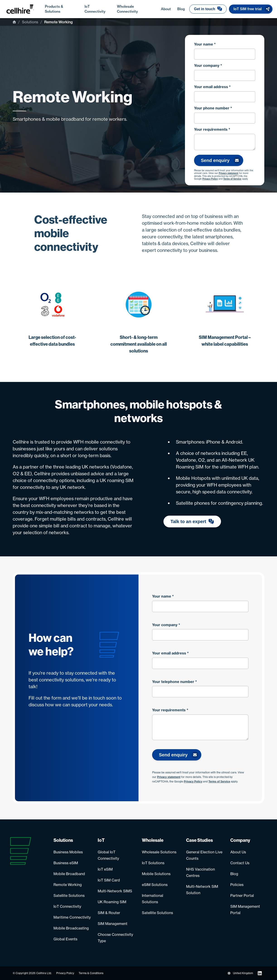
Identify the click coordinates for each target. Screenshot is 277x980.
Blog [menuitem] (181, 9)
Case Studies (199, 840)
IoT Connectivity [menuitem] (98, 9)
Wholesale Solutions (159, 852)
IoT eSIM (105, 869)
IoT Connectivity (67, 906)
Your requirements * (212, 129)
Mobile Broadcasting (71, 928)
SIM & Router (109, 913)
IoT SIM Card (109, 880)
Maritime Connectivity (72, 917)
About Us (238, 852)
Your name (205, 44)
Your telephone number (175, 682)
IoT (101, 840)
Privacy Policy (210, 179)
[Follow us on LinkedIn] (260, 973)
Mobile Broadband (69, 874)
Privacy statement (228, 173)
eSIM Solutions (155, 885)
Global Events (65, 939)
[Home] (14, 22)
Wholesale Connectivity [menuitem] (137, 9)
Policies (237, 885)
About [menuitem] (167, 9)
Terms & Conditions (91, 973)
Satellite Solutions (69, 896)
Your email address (212, 87)
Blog (234, 874)
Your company (208, 65)
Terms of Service (232, 179)
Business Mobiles (68, 852)
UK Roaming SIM (112, 902)
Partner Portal (242, 896)
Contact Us (240, 863)
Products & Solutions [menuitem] (62, 9)
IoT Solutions (153, 863)
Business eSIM (66, 863)
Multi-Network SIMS (115, 891)
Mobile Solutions (156, 874)
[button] (208, 9)
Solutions (30, 22)
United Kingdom (240, 973)
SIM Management (113, 924)
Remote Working (68, 885)
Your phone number (213, 108)
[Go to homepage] (25, 9)
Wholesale (153, 840)
